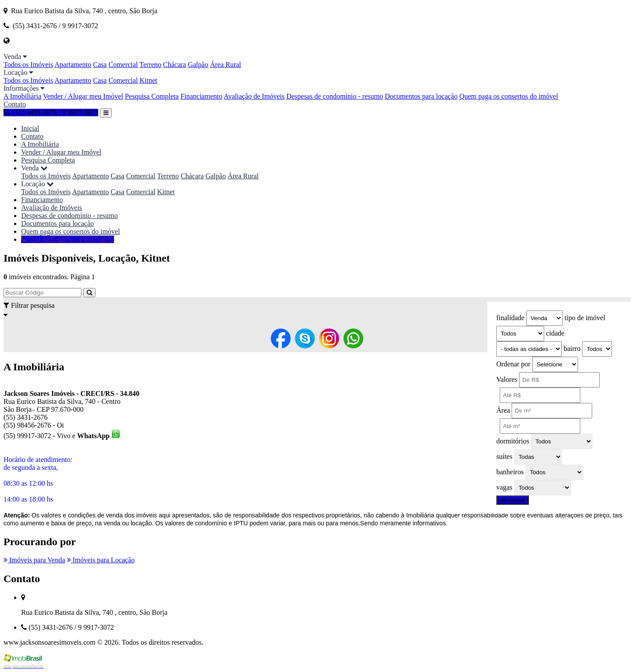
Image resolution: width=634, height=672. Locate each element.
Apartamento (73, 65)
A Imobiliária (22, 96)
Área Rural (226, 65)
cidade (555, 333)
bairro (572, 349)
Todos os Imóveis (28, 65)
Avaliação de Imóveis (254, 96)
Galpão (198, 65)
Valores (507, 379)
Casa (100, 65)
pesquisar (512, 500)
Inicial (30, 128)
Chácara (174, 65)
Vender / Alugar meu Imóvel (83, 96)
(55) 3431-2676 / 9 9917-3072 (51, 113)
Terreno (151, 65)
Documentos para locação (421, 96)
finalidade (510, 318)
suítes (504, 456)
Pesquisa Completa (152, 96)
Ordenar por (513, 364)
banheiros (510, 472)
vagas (504, 487)
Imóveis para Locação (101, 560)
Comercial (123, 65)
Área (503, 410)
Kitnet (148, 80)
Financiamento (201, 96)
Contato (15, 104)
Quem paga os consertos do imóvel (509, 96)
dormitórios (513, 441)
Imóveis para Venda (34, 560)
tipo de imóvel (585, 318)
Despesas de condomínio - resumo (335, 96)
